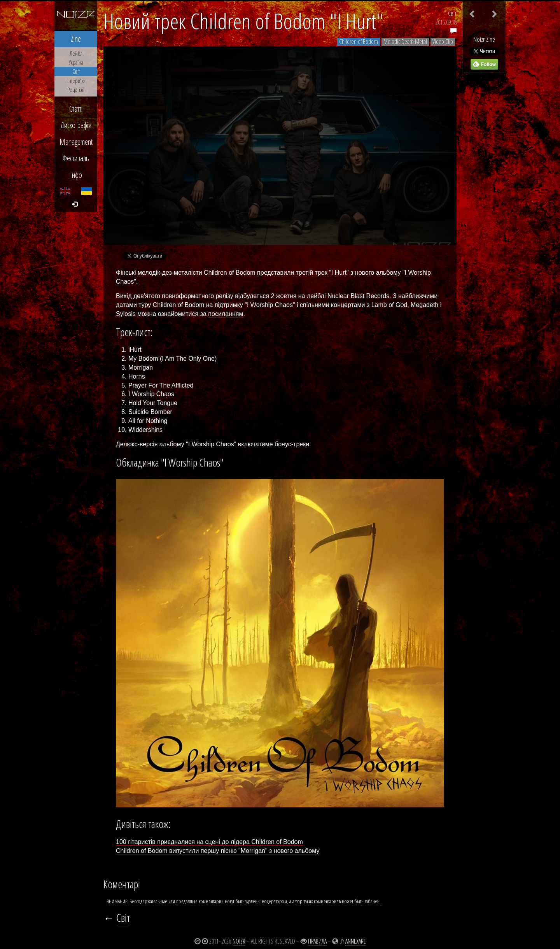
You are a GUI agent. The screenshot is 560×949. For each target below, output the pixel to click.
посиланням (226, 314)
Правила (317, 941)
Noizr (239, 941)
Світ (452, 13)
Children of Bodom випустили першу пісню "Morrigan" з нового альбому (218, 851)
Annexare (356, 941)
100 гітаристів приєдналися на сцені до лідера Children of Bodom (209, 842)
